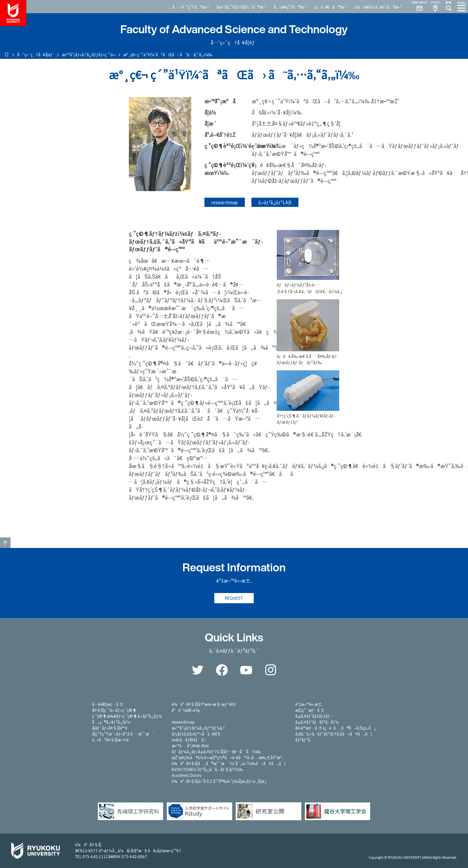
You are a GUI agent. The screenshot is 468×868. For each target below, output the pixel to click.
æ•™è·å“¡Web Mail (190, 745)
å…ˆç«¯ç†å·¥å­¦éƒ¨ (36, 54)
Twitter (198, 670)
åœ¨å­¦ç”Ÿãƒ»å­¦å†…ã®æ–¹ (241, 7)
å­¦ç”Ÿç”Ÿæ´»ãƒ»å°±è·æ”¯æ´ (123, 734)
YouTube (246, 670)
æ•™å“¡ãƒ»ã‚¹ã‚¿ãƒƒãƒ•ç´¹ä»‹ (89, 54)
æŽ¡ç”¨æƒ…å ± (310, 710)
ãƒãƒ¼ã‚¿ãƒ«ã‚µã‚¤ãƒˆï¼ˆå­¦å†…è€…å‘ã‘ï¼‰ (216, 751)
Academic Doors (186, 775)
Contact (417, 7)
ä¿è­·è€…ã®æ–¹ (331, 7)
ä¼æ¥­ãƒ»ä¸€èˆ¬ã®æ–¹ (378, 7)
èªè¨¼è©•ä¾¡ (186, 710)
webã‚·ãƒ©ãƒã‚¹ (189, 740)
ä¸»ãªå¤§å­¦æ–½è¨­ (111, 740)
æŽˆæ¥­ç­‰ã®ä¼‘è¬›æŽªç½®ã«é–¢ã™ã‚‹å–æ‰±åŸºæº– (227, 757)
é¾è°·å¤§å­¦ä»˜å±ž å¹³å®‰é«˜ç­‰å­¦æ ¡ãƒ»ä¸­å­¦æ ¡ (219, 781)
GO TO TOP (5, 543)
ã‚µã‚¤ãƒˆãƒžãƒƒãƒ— (314, 716)
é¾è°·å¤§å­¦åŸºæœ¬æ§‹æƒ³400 (204, 704)
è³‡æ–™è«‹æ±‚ (309, 704)
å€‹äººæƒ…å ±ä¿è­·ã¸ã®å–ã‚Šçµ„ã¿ (336, 728)
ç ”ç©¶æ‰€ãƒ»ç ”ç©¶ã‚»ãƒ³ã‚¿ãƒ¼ (127, 716)
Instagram (270, 670)
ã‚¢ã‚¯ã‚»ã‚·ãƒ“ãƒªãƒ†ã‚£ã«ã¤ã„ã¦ (333, 734)
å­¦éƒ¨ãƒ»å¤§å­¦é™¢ (110, 728)
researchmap (225, 202)
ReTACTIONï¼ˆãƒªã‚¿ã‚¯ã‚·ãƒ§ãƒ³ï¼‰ (207, 769)
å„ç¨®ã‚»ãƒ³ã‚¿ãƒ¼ (111, 722)
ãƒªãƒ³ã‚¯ (304, 740)
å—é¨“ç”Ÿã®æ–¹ (191, 7)
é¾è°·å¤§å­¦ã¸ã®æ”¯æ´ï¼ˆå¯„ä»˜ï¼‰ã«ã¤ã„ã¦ (228, 763)
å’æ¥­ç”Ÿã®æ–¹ (290, 7)
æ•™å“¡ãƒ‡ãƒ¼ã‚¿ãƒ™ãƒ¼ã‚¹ (198, 728)
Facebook (222, 670)
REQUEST (234, 598)
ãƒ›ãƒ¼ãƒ (7, 54)
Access (435, 7)
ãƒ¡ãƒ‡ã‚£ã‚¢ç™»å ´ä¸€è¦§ (196, 734)
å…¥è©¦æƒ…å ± (108, 704)
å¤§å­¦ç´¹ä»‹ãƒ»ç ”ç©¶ (114, 710)
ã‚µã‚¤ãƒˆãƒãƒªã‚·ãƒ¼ (317, 722)
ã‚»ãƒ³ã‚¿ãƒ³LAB (275, 202)
